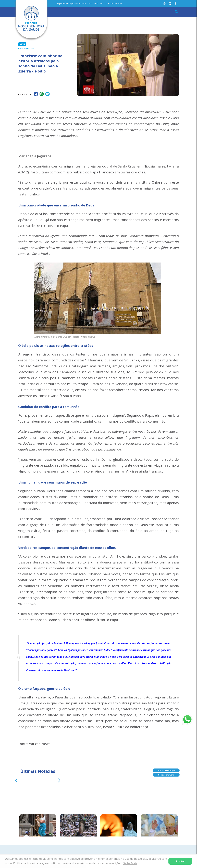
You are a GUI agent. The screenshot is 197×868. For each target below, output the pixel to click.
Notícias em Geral (166, 774)
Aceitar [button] (180, 861)
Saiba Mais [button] (130, 863)
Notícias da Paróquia (166, 769)
